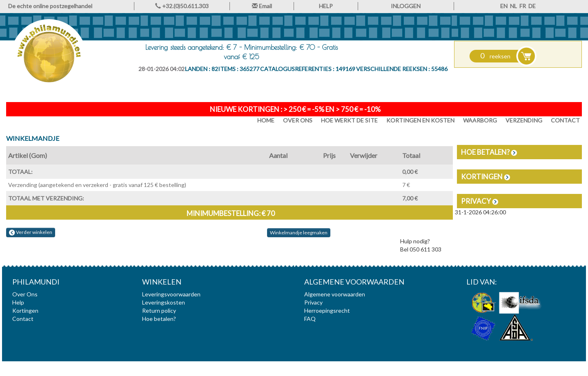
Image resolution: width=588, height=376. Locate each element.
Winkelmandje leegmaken (299, 232)
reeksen (495, 56)
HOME (266, 120)
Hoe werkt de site (349, 120)
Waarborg (480, 120)
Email (262, 6)
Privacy (480, 201)
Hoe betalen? (489, 152)
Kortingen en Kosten (420, 120)
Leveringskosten (164, 302)
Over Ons (298, 120)
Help (18, 302)
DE (532, 6)
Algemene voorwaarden (335, 294)
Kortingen (486, 177)
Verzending (524, 120)
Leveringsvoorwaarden (171, 294)
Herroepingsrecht (327, 310)
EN (504, 6)
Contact (565, 120)
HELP (326, 6)
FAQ (310, 319)
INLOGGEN (406, 6)
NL (513, 6)
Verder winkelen (31, 232)
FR (523, 6)
